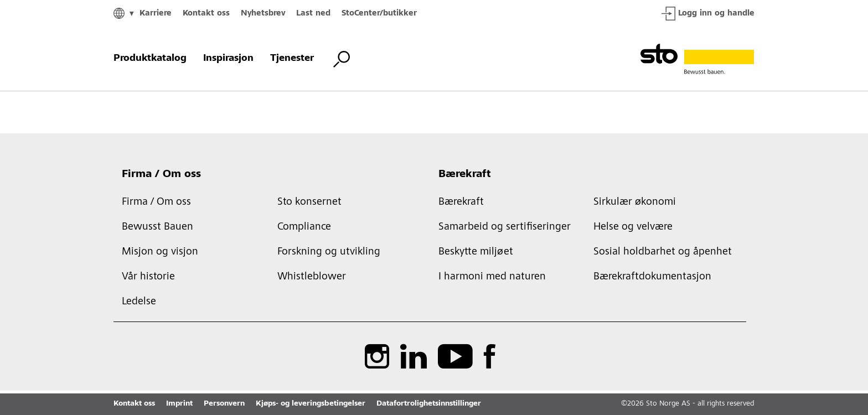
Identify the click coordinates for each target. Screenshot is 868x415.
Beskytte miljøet (476, 252)
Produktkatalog (150, 59)
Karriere (156, 14)
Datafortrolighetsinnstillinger (429, 404)
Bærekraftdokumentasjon (652, 277)
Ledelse (139, 302)
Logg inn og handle (708, 14)
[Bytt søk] (342, 59)
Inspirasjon (228, 59)
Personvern (224, 404)
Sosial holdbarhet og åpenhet (663, 252)
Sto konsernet (309, 203)
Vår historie (148, 277)
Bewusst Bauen (157, 227)
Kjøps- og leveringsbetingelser (311, 404)
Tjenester (292, 59)
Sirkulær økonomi (635, 203)
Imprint (179, 404)
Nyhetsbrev (263, 14)
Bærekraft (465, 175)
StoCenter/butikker (379, 14)
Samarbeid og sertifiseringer (505, 227)
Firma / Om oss (161, 175)
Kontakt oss (206, 14)
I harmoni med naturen (492, 277)
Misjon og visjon (160, 252)
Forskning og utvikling (329, 252)
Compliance (304, 227)
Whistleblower (312, 277)
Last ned (313, 14)
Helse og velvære (633, 227)
